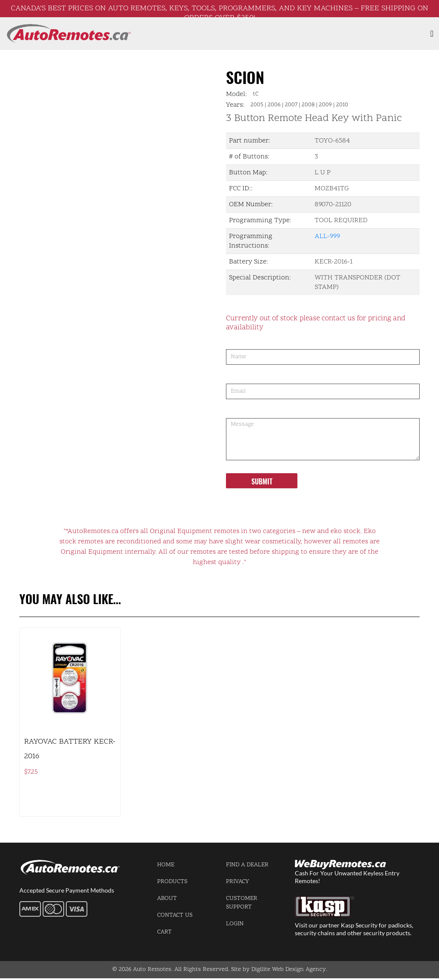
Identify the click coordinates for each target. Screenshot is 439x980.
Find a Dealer (247, 865)
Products (172, 882)
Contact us (175, 915)
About (167, 898)
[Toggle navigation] (432, 34)
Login (235, 924)
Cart (164, 932)
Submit (262, 481)
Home (166, 865)
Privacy (237, 882)
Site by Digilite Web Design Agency (278, 969)
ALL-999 (327, 236)
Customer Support (242, 903)
